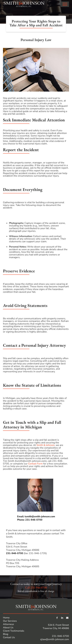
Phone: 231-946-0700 (30, 520)
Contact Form (35, 464)
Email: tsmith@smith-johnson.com (36, 517)
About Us (8, 628)
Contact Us (9, 637)
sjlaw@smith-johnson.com (55, 639)
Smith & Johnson (46, 445)
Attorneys (8, 624)
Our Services (10, 621)
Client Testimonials (14, 631)
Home (6, 618)
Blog (6, 634)
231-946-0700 (15, 553)
